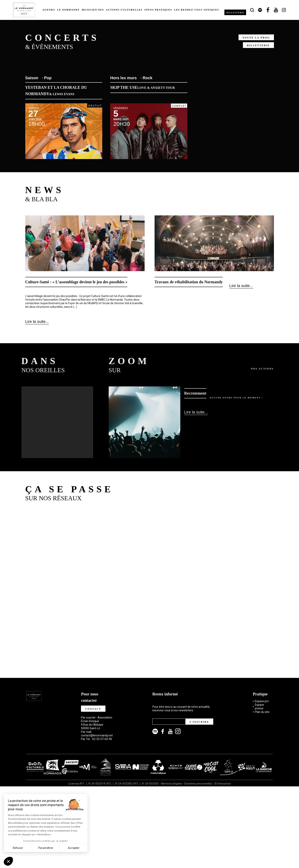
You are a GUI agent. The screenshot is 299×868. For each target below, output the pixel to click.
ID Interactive (223, 783)
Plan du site (262, 711)
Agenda (49, 10)
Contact (93, 708)
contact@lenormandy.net (97, 734)
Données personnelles (198, 783)
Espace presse (259, 706)
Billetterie (236, 12)
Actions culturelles (124, 10)
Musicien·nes (93, 10)
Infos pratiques (158, 10)
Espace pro (262, 700)
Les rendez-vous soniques (197, 10)
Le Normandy (68, 10)
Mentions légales (172, 783)
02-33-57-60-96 (102, 738)
